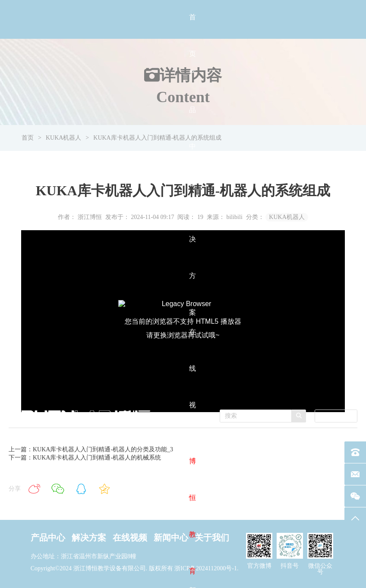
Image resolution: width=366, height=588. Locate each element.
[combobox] (336, 416)
